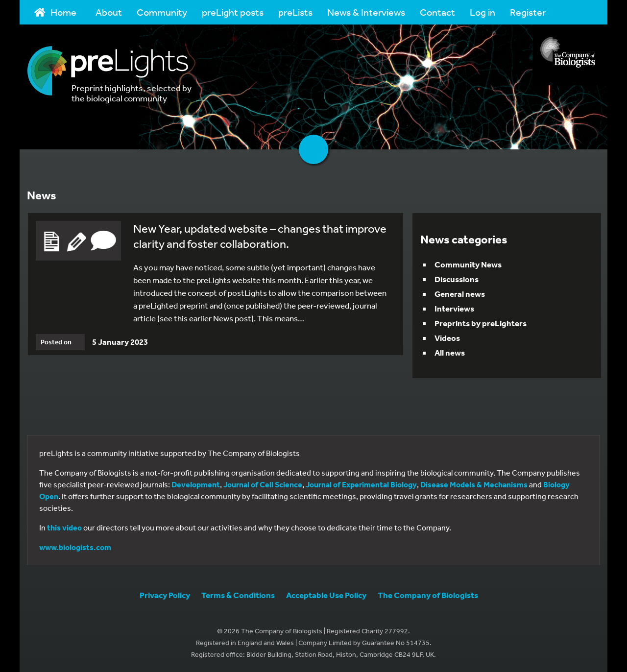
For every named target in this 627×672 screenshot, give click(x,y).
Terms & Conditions (238, 595)
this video (64, 528)
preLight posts (233, 12)
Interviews (454, 308)
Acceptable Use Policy (326, 595)
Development (196, 484)
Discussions (457, 279)
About (109, 12)
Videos (447, 338)
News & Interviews (366, 12)
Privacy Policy (165, 595)
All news (450, 352)
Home (55, 12)
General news (460, 294)
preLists (295, 12)
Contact (437, 12)
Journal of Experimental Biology (361, 484)
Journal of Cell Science (263, 484)
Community (162, 12)
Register (528, 12)
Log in (482, 12)
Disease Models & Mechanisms (474, 484)
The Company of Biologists (428, 595)
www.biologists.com (75, 547)
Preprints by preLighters (481, 323)
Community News (468, 264)
